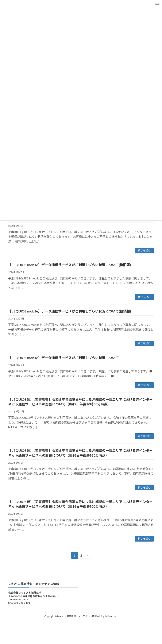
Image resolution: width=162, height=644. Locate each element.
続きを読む (144, 250)
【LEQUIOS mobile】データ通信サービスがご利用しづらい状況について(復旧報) (70, 265)
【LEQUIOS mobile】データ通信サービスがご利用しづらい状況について (63, 358)
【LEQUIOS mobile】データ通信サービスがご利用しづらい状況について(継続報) (70, 311)
